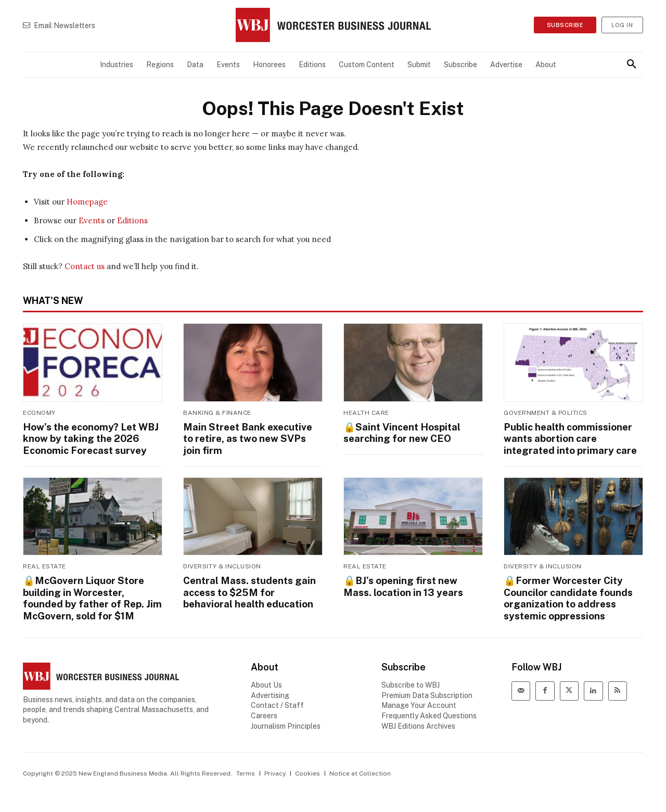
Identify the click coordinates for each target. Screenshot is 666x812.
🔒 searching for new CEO (401, 432)
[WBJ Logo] (333, 25)
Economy (39, 413)
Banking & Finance (217, 413)
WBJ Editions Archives (418, 722)
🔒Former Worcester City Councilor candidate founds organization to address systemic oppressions (567, 595)
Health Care (366, 413)
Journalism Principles (286, 722)
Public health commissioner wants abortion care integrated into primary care (569, 438)
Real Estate (44, 565)
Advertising (270, 691)
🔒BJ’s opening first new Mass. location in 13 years (402, 584)
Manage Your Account (419, 702)
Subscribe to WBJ (411, 681)
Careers (264, 712)
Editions (132, 220)
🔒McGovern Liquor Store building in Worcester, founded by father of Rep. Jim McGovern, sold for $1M (90, 595)
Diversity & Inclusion (222, 565)
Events (92, 220)
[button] (632, 65)
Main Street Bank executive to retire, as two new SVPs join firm (252, 438)
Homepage (87, 202)
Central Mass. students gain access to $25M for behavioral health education (248, 590)
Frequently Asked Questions (429, 712)
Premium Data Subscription (427, 691)
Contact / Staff (277, 702)
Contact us (85, 266)
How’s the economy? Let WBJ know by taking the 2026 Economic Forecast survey (88, 438)
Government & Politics (546, 413)
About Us (266, 681)
